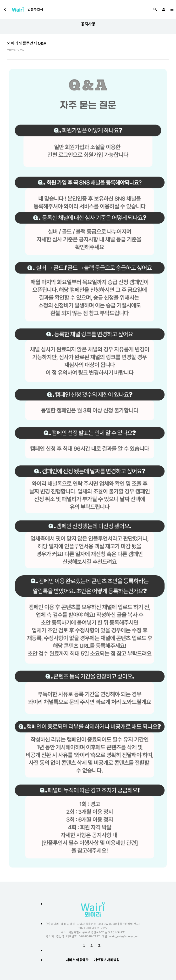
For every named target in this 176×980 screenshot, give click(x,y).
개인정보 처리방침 (107, 960)
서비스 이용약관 (77, 960)
